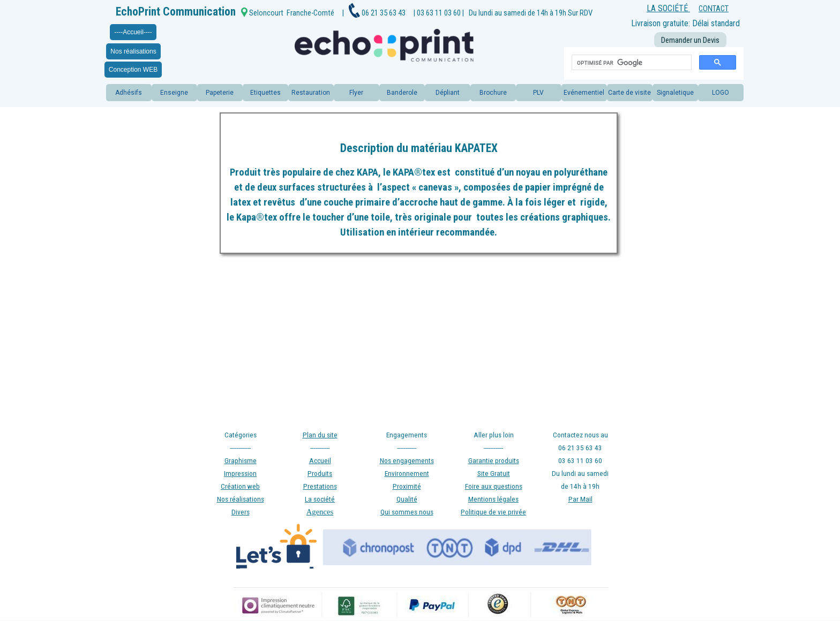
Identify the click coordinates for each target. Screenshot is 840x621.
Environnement (407, 474)
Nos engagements (407, 461)
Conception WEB (133, 70)
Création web (240, 486)
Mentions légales (493, 499)
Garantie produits (494, 461)
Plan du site (320, 435)
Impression (240, 474)
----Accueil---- (133, 32)
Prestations (320, 486)
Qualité (407, 499)
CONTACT (714, 9)
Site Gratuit (494, 474)
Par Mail (580, 499)
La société (320, 499)
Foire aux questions (494, 486)
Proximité (407, 486)
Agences (320, 512)
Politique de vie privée (493, 512)
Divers (241, 512)
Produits (320, 474)
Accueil (320, 461)
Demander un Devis (690, 40)
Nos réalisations (133, 51)
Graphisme (241, 461)
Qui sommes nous (407, 512)
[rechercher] (631, 63)
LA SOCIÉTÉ (668, 8)
